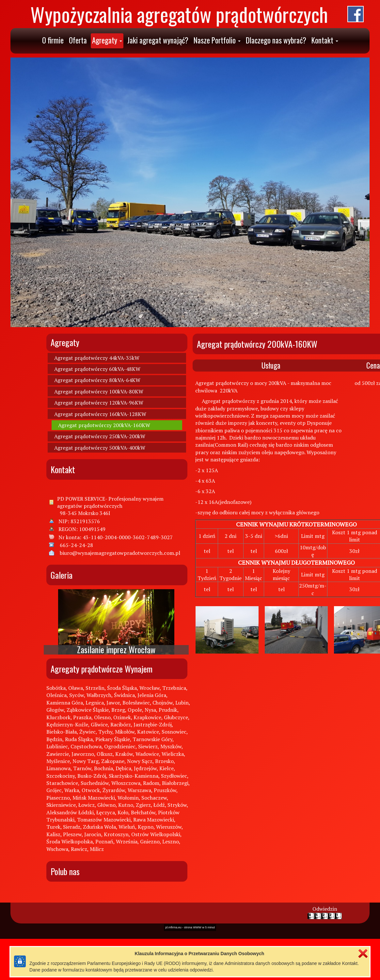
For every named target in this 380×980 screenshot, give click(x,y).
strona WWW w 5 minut (199, 592)
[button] (107, 41)
